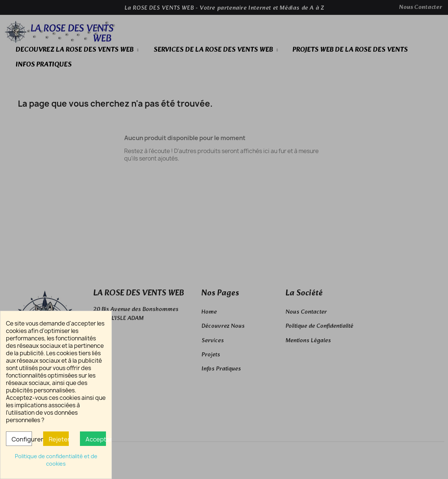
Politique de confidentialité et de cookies (56, 460)
